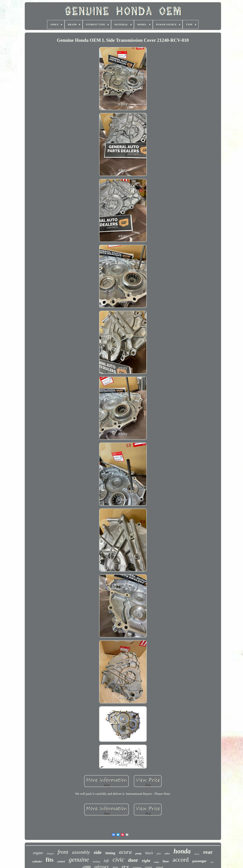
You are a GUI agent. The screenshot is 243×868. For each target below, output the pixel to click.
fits (50, 860)
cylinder (37, 861)
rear (208, 852)
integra (50, 853)
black (149, 853)
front (63, 852)
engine (38, 853)
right (146, 861)
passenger (199, 861)
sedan (156, 862)
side (98, 852)
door (133, 860)
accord (181, 860)
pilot (159, 854)
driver (197, 854)
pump (138, 853)
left (106, 861)
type (212, 862)
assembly (81, 852)
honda (182, 851)
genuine (79, 859)
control (61, 862)
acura (125, 852)
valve (167, 853)
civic (118, 860)
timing (110, 853)
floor (166, 861)
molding (96, 862)
